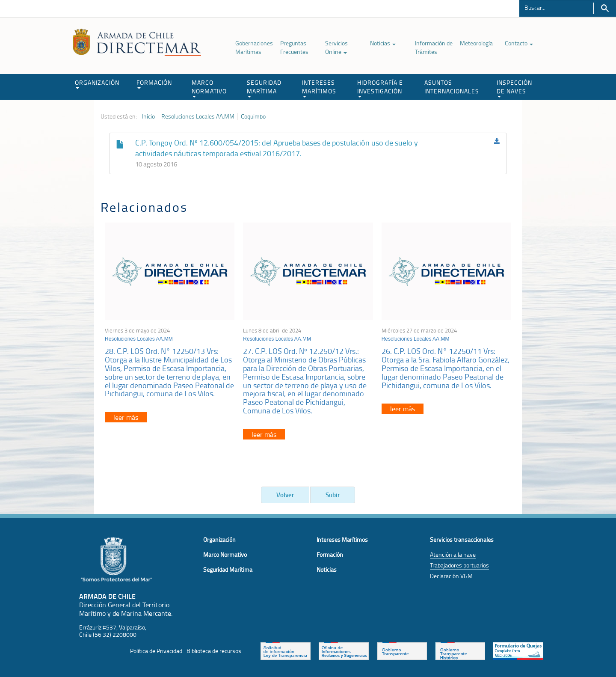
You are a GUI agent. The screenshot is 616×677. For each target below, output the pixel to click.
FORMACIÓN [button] (154, 84)
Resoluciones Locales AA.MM (198, 116)
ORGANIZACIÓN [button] (97, 84)
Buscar (605, 8)
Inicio (148, 116)
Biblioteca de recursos (214, 651)
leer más (126, 417)
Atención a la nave (453, 554)
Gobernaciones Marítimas (254, 47)
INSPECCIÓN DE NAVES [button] (514, 88)
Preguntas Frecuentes (294, 47)
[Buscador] (556, 7)
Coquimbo (253, 116)
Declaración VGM (451, 576)
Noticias (383, 43)
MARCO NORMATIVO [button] (209, 88)
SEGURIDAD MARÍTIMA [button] (264, 88)
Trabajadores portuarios (459, 565)
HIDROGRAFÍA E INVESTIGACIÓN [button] (380, 88)
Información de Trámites (434, 47)
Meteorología (476, 43)
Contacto (519, 43)
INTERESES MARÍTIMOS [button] (319, 88)
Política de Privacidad (156, 651)
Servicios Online (336, 47)
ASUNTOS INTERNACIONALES (452, 87)
